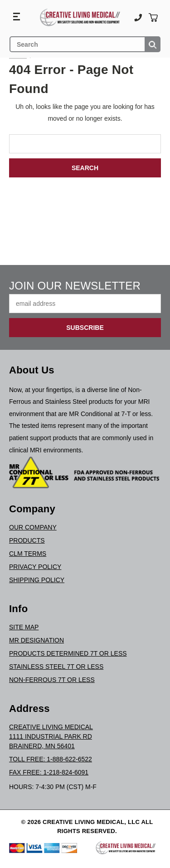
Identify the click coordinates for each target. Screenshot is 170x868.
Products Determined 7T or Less (68, 653)
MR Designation (36, 640)
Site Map (24, 627)
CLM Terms (28, 554)
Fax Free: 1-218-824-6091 (49, 772)
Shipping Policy (37, 580)
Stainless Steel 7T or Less (56, 667)
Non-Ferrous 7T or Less (52, 680)
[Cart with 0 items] (153, 17)
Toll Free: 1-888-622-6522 (51, 759)
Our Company (33, 527)
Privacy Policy (35, 567)
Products (27, 540)
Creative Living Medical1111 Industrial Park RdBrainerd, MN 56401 (51, 736)
